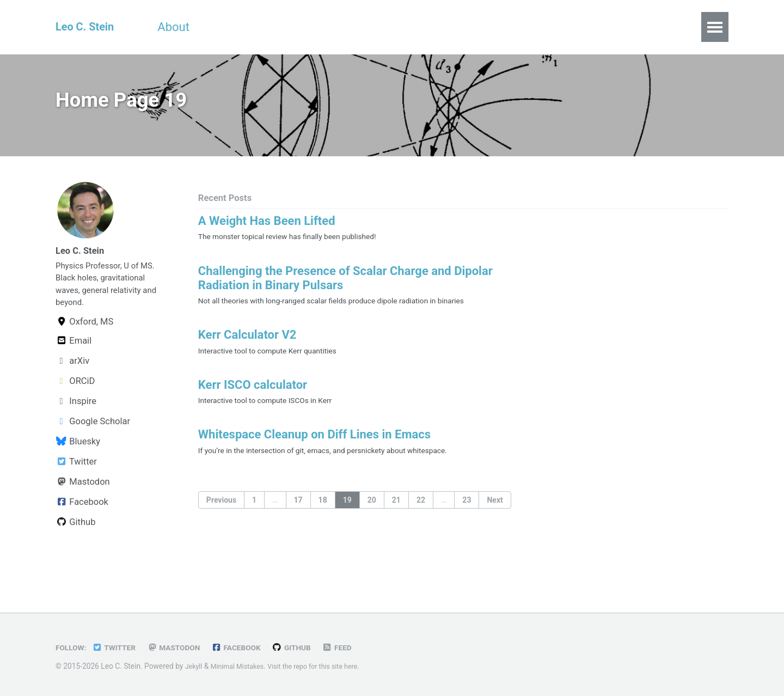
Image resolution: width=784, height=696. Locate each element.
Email (73, 371)
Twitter (76, 492)
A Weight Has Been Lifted (267, 227)
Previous (221, 524)
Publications (369, 27)
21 (396, 524)
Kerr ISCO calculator (253, 402)
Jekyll (195, 666)
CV (232, 27)
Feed (357, 648)
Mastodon (83, 512)
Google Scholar (93, 451)
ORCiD (75, 411)
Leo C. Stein (88, 27)
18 (323, 524)
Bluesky (78, 471)
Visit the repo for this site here (325, 666)
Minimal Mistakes (242, 666)
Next (495, 524)
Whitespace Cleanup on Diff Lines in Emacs (314, 456)
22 (421, 524)
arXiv (72, 391)
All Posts (449, 27)
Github (75, 552)
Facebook (82, 532)
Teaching (288, 27)
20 (372, 524)
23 (467, 524)
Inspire (76, 431)
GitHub (308, 648)
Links (511, 27)
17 (298, 524)
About (184, 27)
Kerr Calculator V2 (247, 348)
